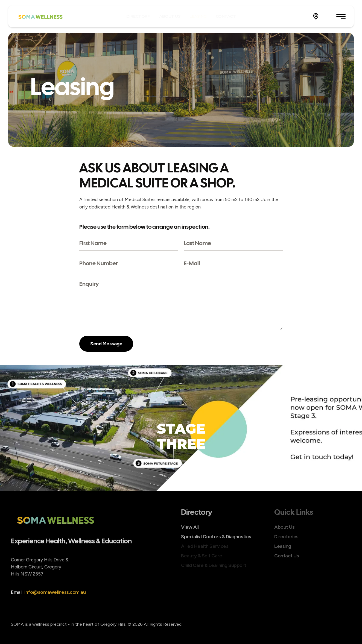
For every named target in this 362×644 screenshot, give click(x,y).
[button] (316, 16)
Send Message (106, 344)
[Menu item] (138, 16)
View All (190, 527)
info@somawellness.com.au (55, 600)
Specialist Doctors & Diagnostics (216, 537)
